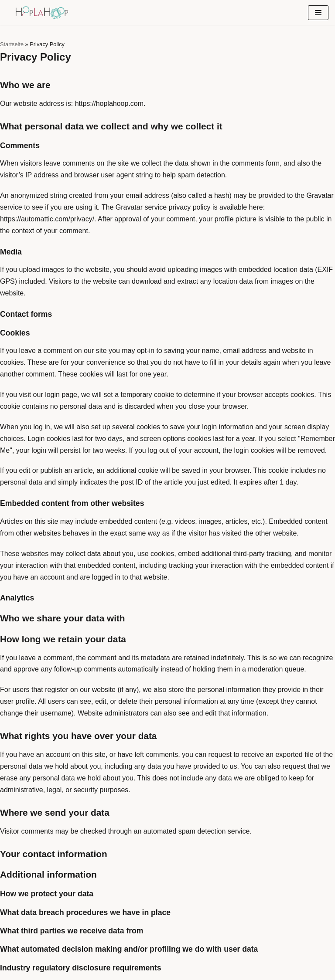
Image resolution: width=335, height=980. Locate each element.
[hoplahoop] (42, 13)
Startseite (12, 44)
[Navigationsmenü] (318, 13)
